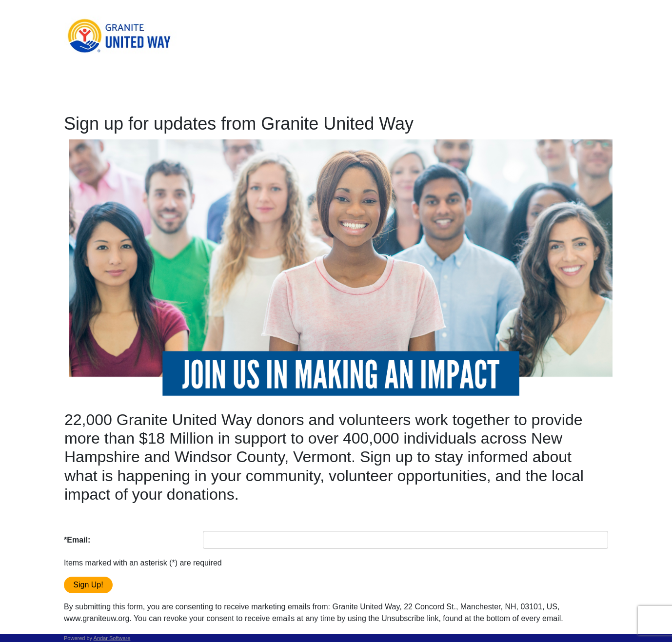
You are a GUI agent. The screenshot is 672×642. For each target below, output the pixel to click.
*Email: (77, 540)
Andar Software (112, 638)
